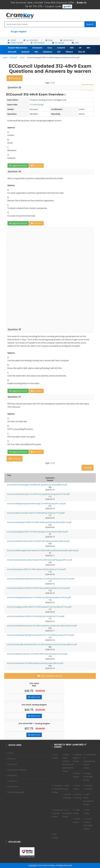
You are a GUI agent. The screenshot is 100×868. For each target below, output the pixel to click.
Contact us (13, 781)
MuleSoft (25, 52)
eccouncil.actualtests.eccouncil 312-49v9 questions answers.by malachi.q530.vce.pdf (42, 626)
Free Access (38, 43)
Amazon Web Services (18, 48)
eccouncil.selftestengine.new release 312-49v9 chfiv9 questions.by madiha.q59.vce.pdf (43, 550)
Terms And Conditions (17, 770)
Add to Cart (34, 697)
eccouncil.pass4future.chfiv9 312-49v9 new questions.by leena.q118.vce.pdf (38, 588)
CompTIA (61, 48)
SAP (59, 52)
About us (12, 759)
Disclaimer (13, 775)
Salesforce (48, 52)
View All (81, 52)
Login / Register (19, 32)
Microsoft (12, 52)
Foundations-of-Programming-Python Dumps (90, 761)
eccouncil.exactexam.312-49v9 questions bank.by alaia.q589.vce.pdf (35, 663)
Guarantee (13, 764)
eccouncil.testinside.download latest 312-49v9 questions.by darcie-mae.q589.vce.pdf (42, 644)
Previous (15, 78)
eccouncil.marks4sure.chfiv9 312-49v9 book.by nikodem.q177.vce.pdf (36, 616)
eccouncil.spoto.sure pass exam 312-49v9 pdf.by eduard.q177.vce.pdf (36, 513)
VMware (69, 52)
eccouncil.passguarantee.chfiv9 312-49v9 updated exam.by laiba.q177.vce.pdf (39, 607)
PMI (36, 52)
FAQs (49, 40)
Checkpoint (37, 48)
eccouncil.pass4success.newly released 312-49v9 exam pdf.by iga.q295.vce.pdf (40, 560)
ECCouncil (13, 57)
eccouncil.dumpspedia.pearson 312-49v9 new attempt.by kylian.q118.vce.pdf (39, 597)
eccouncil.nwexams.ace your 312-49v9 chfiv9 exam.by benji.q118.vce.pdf (37, 654)
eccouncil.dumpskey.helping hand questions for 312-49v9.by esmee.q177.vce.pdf (41, 635)
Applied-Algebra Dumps (77, 758)
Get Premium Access (50, 676)
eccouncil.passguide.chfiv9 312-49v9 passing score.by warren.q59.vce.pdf (37, 532)
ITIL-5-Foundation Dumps (67, 813)
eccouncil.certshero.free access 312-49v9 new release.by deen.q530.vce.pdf (38, 541)
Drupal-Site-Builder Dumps (88, 777)
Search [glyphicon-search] (90, 24)
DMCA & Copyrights (16, 792)
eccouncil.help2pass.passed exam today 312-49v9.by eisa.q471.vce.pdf (36, 503)
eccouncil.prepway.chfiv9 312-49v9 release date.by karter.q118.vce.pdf (36, 569)
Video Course (15, 43)
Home (12, 40)
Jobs (75, 43)
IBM (88, 48)
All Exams (58, 43)
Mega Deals (67, 40)
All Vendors (31, 40)
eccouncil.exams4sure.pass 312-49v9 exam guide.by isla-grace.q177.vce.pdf (38, 494)
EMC (72, 48)
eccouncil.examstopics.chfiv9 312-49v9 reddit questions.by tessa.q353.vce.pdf (39, 522)
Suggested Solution (18, 165)
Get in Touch (13, 787)
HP (80, 48)
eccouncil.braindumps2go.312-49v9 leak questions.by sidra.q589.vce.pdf (37, 485)
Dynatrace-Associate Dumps (57, 813)
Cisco (50, 48)
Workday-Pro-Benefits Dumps (57, 789)
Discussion (37, 165)
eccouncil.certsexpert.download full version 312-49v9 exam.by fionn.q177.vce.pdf (41, 579)
